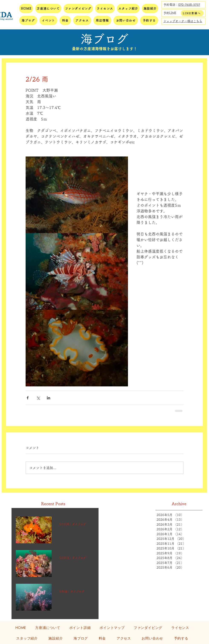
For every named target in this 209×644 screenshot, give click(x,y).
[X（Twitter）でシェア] (38, 398)
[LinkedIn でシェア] (49, 398)
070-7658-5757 (189, 5)
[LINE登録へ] (192, 13)
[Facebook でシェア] (28, 398)
